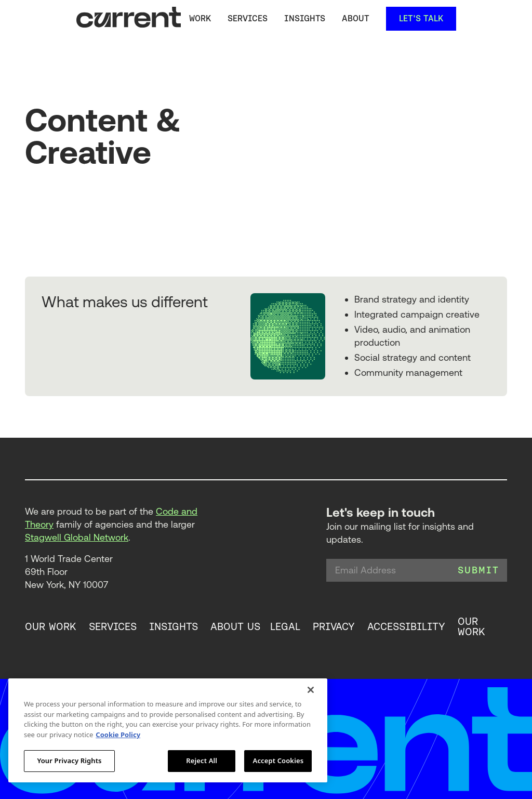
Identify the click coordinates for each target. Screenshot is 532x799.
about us (235, 627)
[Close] (311, 690)
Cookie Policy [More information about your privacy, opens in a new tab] (118, 735)
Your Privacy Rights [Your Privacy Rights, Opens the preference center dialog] (69, 761)
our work (51, 627)
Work (200, 18)
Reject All (202, 761)
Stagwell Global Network (77, 537)
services (248, 18)
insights (174, 627)
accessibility (406, 627)
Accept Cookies (278, 761)
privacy (334, 627)
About (356, 18)
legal (285, 627)
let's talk (421, 18)
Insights (305, 18)
